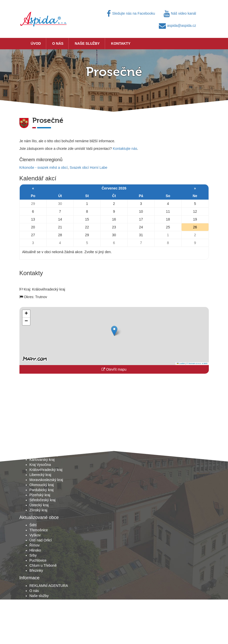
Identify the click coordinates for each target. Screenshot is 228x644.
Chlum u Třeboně (43, 565)
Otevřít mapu (114, 369)
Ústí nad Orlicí (41, 540)
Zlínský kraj (39, 510)
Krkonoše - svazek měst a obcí (44, 168)
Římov (35, 545)
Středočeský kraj (43, 500)
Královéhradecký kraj (46, 470)
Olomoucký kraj (42, 485)
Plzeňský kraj (40, 495)
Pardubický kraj (42, 490)
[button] (114, 331)
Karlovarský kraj (42, 460)
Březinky (36, 570)
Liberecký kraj (40, 475)
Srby (33, 555)
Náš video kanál (180, 13)
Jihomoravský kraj (44, 455)
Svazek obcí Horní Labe (88, 168)
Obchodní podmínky (45, 606)
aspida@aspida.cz (178, 26)
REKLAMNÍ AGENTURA (49, 586)
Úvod (36, 43)
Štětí (33, 525)
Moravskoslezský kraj (46, 480)
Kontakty (121, 43)
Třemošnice (39, 530)
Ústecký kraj (39, 505)
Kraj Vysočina (40, 465)
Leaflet (181, 363)
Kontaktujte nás (125, 149)
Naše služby (87, 43)
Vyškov (35, 535)
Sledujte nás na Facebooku (131, 13)
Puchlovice (38, 560)
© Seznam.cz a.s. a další (197, 363)
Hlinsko (35, 550)
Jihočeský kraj (41, 449)
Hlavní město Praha (45, 444)
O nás (58, 43)
